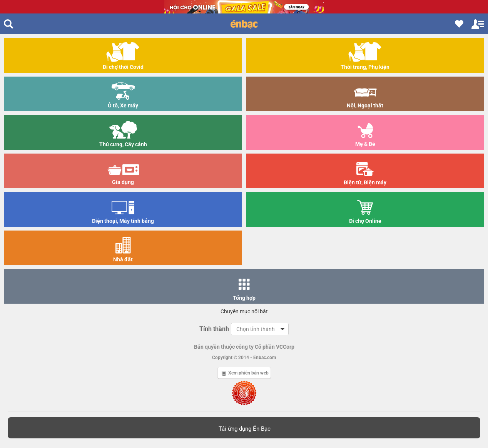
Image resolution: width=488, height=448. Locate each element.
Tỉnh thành (214, 329)
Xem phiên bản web (245, 373)
